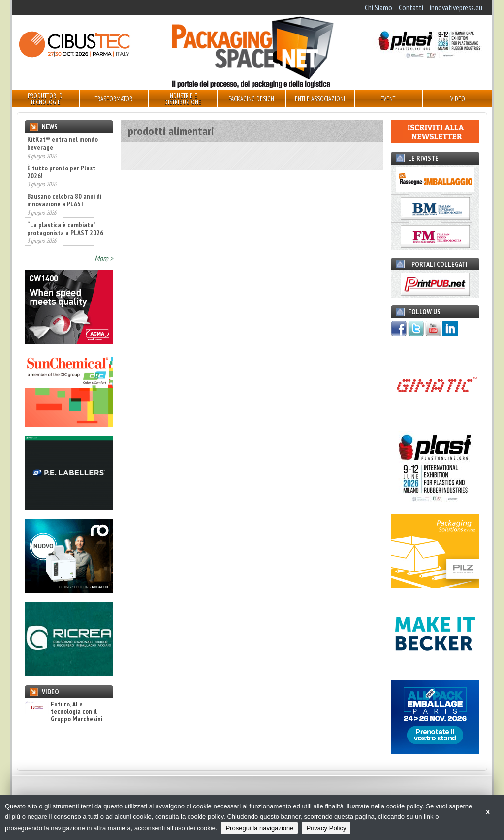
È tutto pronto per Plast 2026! (61, 172)
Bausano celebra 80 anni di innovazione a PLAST (64, 200)
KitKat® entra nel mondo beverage (63, 143)
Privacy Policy (326, 828)
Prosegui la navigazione (259, 828)
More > (104, 258)
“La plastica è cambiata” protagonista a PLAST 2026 (65, 229)
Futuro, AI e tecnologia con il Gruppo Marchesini (63, 712)
